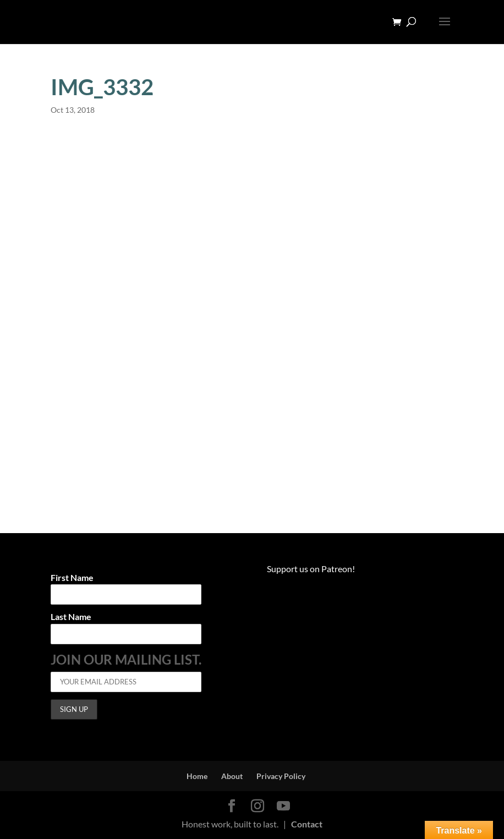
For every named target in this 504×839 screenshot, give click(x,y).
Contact (307, 824)
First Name (72, 578)
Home (197, 776)
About (232, 776)
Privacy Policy (281, 776)
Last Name (71, 617)
